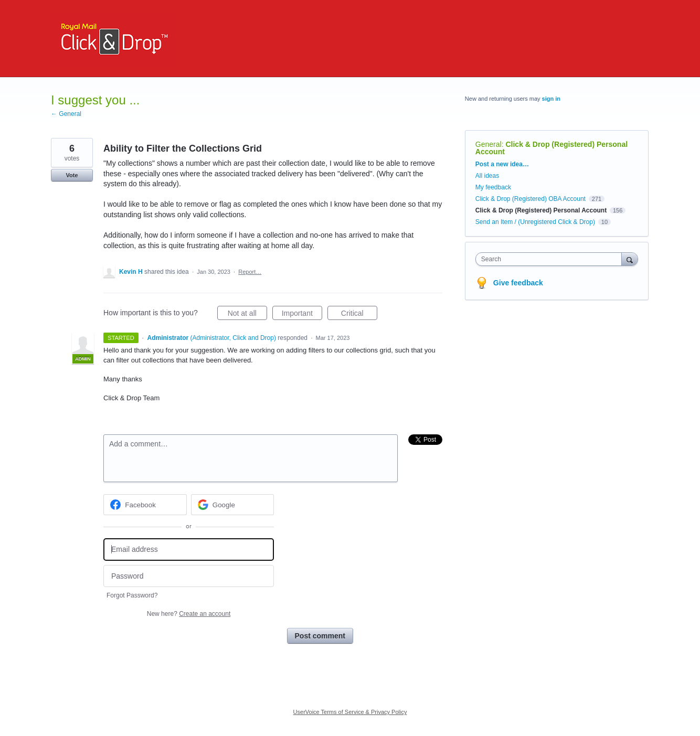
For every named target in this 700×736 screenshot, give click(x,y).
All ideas (487, 176)
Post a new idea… (502, 164)
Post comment (320, 636)
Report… (250, 272)
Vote (72, 175)
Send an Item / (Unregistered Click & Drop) (535, 222)
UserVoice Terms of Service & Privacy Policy (350, 712)
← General (66, 114)
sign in (551, 99)
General (489, 144)
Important (302, 315)
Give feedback (518, 283)
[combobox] (551, 259)
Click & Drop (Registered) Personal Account (551, 148)
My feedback (493, 187)
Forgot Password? (132, 595)
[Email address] (189, 550)
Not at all (247, 315)
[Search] (630, 259)
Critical (359, 315)
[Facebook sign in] (145, 505)
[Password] (189, 576)
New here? (189, 614)
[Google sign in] (233, 505)
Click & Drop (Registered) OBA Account (531, 199)
